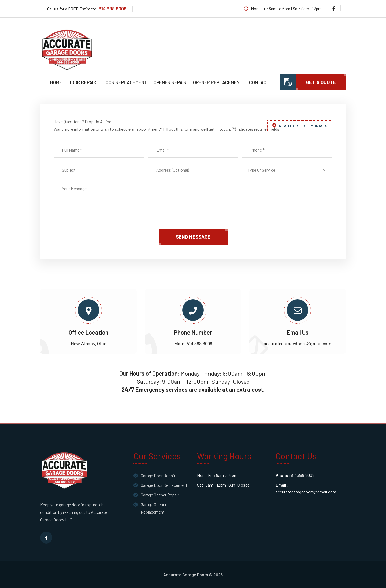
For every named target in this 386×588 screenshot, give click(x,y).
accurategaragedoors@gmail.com (298, 343)
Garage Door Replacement (164, 485)
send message (193, 237)
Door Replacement (125, 82)
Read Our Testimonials (300, 126)
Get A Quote (321, 82)
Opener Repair (170, 82)
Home (56, 82)
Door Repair (82, 82)
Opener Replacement (218, 82)
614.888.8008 (113, 9)
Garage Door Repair (158, 475)
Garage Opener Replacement (154, 508)
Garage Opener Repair (160, 495)
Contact (259, 82)
